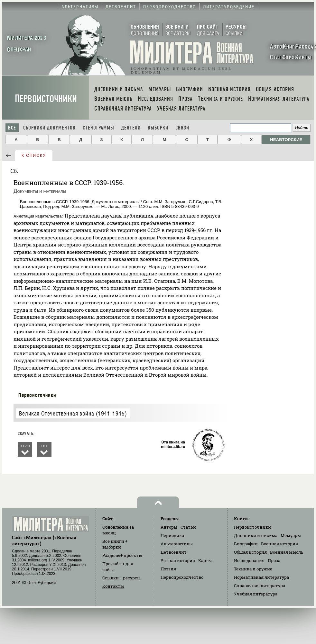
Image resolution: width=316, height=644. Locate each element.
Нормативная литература (261, 577)
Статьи (188, 527)
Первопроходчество (182, 577)
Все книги (115, 544)
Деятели (131, 128)
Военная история (279, 544)
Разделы (122, 555)
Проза (274, 560)
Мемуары (291, 535)
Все (12, 128)
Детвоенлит (174, 552)
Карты (205, 560)
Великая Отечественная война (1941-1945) (73, 413)
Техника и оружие (253, 569)
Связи (182, 128)
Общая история (250, 552)
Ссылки (121, 578)
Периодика (172, 535)
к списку (34, 156)
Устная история (178, 560)
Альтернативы (177, 544)
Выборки (158, 128)
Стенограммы (98, 128)
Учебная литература (256, 594)
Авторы (169, 527)
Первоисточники (46, 99)
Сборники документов (49, 128)
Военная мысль (287, 552)
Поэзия (168, 569)
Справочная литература (260, 586)
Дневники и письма (256, 535)
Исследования (249, 560)
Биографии (246, 544)
